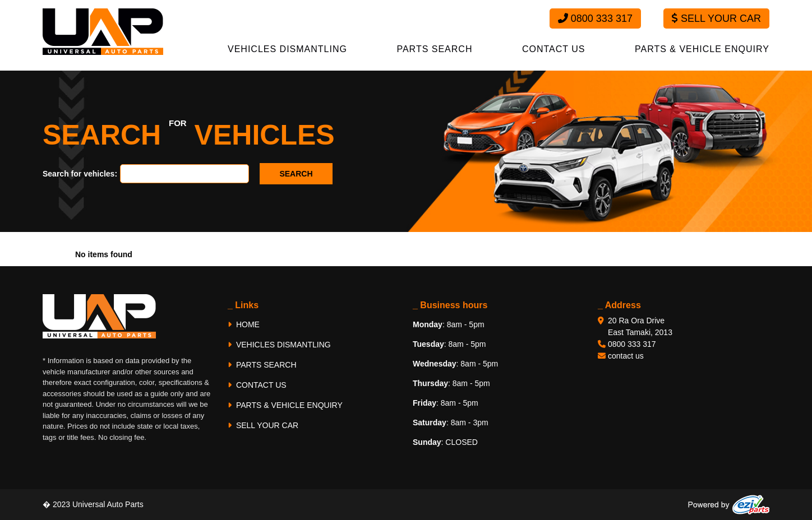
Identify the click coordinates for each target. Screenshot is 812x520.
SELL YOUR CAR (263, 425)
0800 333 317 (595, 18)
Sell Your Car (716, 18)
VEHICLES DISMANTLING (287, 49)
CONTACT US (554, 49)
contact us (626, 356)
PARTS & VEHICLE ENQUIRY (702, 49)
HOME (244, 324)
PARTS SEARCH (434, 49)
